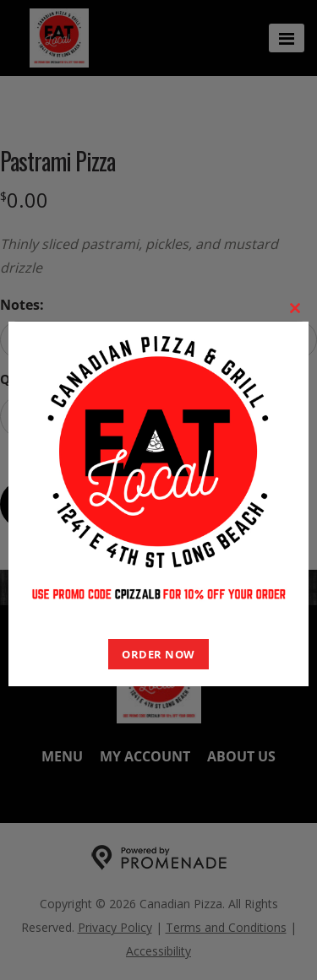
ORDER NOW (158, 654)
